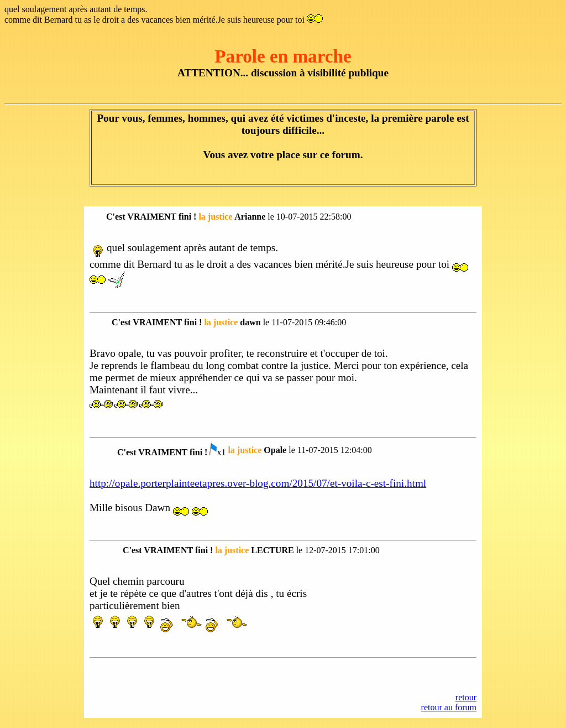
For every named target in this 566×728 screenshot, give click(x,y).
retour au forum (449, 707)
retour (466, 697)
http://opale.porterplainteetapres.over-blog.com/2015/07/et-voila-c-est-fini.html (258, 483)
